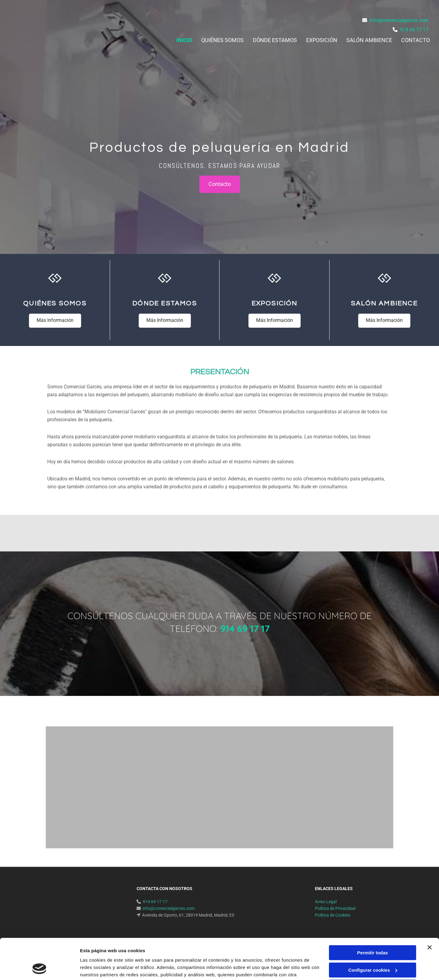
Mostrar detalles (98, 968)
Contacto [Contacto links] (416, 40)
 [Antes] (98, 696)
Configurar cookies (373, 932)
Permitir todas (373, 915)
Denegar (373, 949)
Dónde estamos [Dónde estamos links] (275, 40)
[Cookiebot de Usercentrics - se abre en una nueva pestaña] (39, 968)
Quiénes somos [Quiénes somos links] (222, 40)
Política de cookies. (125, 951)
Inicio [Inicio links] (184, 40)
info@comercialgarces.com (399, 20)
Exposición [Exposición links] (322, 40)
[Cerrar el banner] (430, 909)
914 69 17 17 (414, 30)
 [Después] (341, 696)
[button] (220, 184)
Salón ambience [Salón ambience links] (369, 40)
